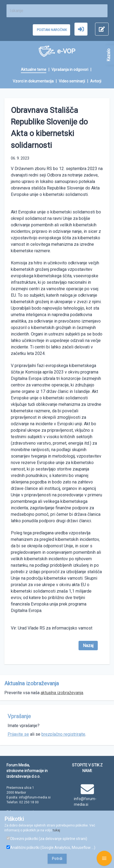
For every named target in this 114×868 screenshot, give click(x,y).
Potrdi (57, 859)
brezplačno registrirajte (63, 734)
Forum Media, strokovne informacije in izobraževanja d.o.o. (27, 771)
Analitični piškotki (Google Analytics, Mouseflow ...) (51, 848)
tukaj (56, 830)
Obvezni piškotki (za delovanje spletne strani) (47, 839)
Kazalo (108, 55)
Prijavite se (18, 734)
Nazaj (88, 646)
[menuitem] (36, 70)
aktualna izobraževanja (62, 693)
